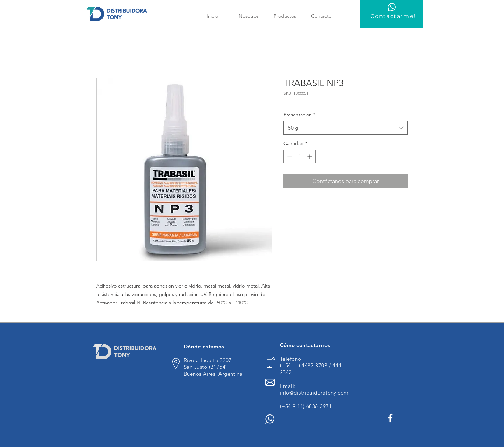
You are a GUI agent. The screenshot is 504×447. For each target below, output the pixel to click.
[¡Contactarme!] (392, 14)
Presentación (299, 115)
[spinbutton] (300, 157)
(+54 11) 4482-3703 (304, 365)
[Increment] (310, 157)
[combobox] (346, 128)
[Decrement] (289, 157)
